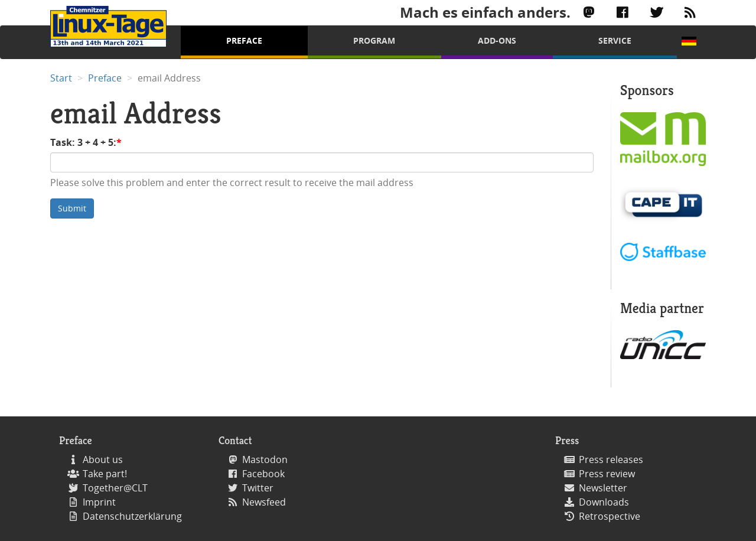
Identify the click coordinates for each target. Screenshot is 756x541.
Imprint (99, 502)
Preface (244, 40)
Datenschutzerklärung (132, 516)
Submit (72, 208)
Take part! (105, 474)
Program (374, 40)
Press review (607, 474)
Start (61, 78)
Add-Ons (497, 40)
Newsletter (603, 488)
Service (615, 40)
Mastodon (265, 459)
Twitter (258, 488)
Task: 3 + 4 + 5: (83, 142)
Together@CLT (115, 488)
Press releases (611, 459)
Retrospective (610, 516)
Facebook (263, 474)
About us (103, 459)
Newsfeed (264, 502)
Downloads (604, 502)
